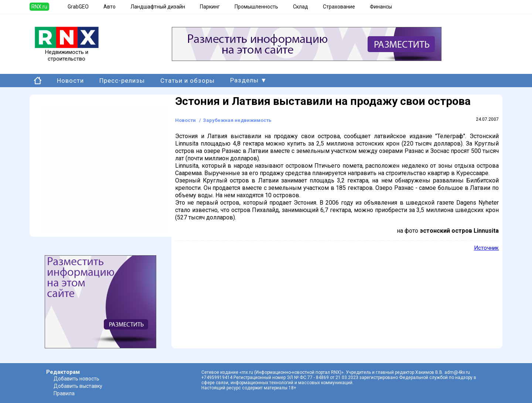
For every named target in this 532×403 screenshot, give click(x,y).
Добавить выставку (78, 386)
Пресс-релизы (122, 81)
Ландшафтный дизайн (158, 7)
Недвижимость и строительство (67, 53)
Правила (64, 393)
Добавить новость (76, 379)
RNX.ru (39, 7)
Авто (110, 7)
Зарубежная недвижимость (237, 120)
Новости (70, 81)
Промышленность (256, 7)
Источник (486, 248)
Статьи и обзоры (187, 81)
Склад (301, 7)
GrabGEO (78, 7)
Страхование (339, 7)
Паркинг (210, 7)
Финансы (381, 7)
